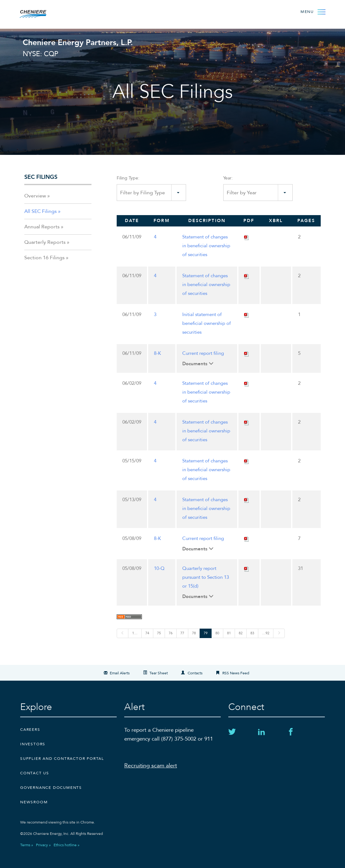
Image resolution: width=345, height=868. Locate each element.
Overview (35, 196)
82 (241, 633)
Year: (228, 178)
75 (159, 633)
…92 (266, 633)
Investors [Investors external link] (33, 744)
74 (147, 633)
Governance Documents (51, 788)
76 (171, 633)
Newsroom (34, 802)
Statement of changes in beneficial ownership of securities (206, 246)
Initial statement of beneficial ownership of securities (207, 323)
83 (252, 633)
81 (229, 633)
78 (194, 633)
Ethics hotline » (67, 845)
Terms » (27, 845)
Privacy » (43, 845)
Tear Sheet (159, 673)
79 (206, 633)
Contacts (195, 673)
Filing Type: (128, 178)
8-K (157, 353)
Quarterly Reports (45, 242)
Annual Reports (42, 227)
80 (217, 633)
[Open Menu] (312, 11)
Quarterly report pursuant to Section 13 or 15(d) (206, 577)
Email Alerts (120, 673)
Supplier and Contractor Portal (62, 759)
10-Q (159, 568)
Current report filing (203, 353)
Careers (30, 730)
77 (182, 633)
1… (135, 633)
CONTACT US (35, 773)
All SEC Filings (41, 211)
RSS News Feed (236, 673)
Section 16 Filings (44, 258)
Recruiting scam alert (151, 766)
